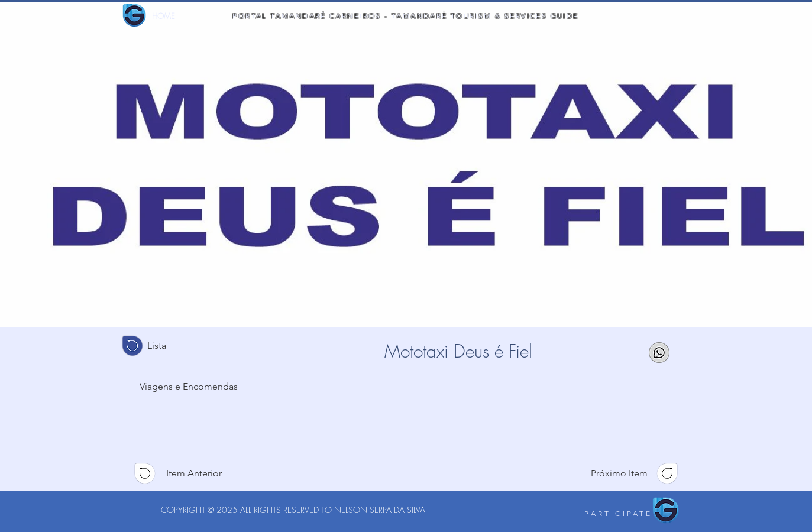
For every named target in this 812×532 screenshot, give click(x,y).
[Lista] (161, 346)
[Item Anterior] (189, 473)
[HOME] (164, 16)
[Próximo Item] (623, 473)
